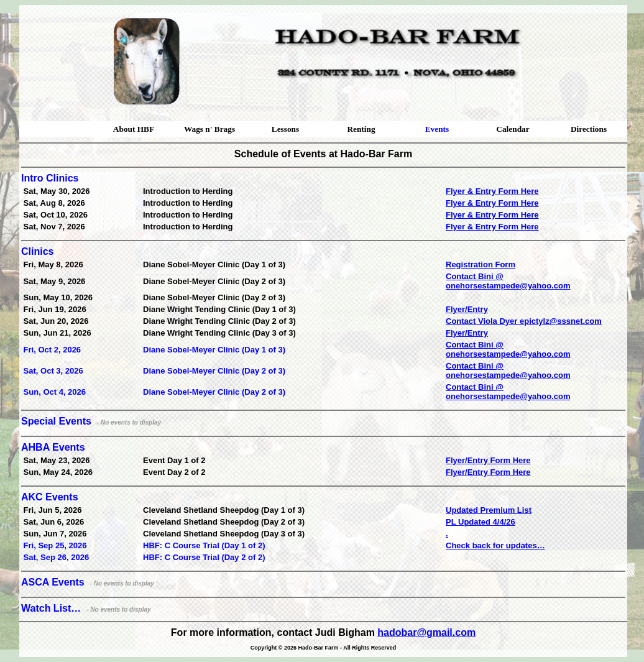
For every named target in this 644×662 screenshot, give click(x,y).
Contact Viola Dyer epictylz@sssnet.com (524, 321)
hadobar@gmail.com (426, 632)
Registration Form (481, 264)
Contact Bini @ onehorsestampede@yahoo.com (508, 281)
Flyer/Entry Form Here (488, 460)
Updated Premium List (489, 510)
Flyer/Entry (467, 309)
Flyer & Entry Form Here (492, 191)
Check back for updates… (495, 545)
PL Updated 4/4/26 (481, 522)
